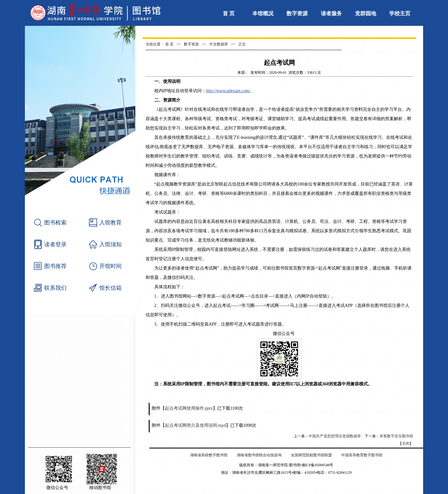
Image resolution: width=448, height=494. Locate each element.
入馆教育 (110, 223)
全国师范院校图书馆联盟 (311, 455)
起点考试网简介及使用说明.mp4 (195, 425)
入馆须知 (110, 244)
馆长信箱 (110, 288)
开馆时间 (110, 266)
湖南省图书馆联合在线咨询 (259, 455)
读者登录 (55, 244)
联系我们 (55, 288)
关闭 (406, 444)
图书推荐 (55, 266)
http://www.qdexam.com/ (228, 91)
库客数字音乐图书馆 (396, 436)
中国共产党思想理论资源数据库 (335, 436)
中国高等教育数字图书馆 (362, 455)
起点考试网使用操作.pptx (189, 408)
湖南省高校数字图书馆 (209, 455)
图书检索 (55, 223)
